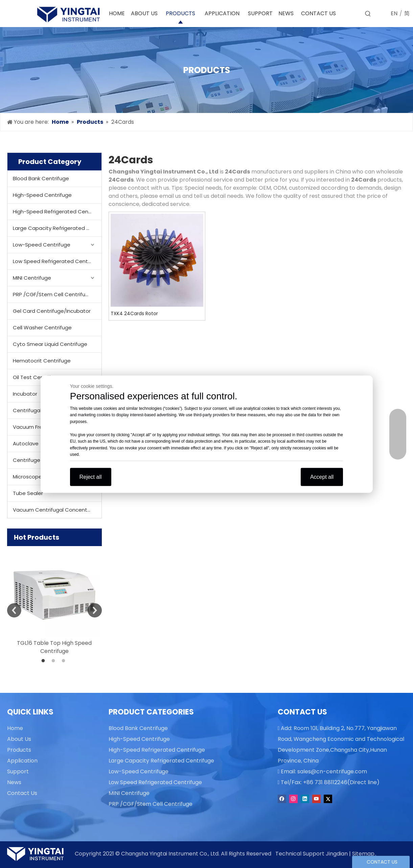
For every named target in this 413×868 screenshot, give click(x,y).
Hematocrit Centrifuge (42, 361)
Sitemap (363, 854)
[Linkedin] (305, 799)
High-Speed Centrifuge (42, 195)
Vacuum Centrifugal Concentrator (56, 510)
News (14, 782)
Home (15, 728)
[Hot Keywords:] (368, 14)
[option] (54, 601)
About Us (19, 739)
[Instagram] (293, 799)
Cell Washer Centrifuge (42, 327)
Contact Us (22, 793)
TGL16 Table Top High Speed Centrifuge (54, 647)
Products (19, 750)
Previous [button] (14, 610)
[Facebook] (282, 799)
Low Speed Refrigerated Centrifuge (57, 261)
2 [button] (54, 661)
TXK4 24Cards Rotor (134, 313)
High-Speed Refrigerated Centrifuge (57, 212)
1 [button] (44, 661)
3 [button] (65, 661)
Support (18, 771)
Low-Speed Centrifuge (42, 245)
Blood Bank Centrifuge (41, 178)
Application (22, 761)
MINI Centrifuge (32, 278)
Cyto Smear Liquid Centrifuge (50, 344)
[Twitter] (328, 799)
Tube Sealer (28, 493)
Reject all (91, 477)
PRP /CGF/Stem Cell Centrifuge (52, 294)
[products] (206, 70)
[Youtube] (316, 799)
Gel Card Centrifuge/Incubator (52, 311)
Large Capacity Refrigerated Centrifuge (57, 228)
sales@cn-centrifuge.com (332, 771)
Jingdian (337, 854)
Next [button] (95, 610)
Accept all (322, 477)
